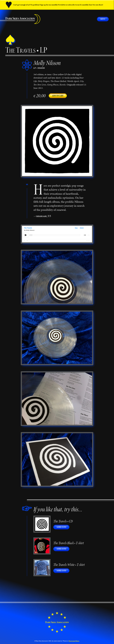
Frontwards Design (74, 641)
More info (63, 527)
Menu (103, 19)
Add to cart (58, 96)
